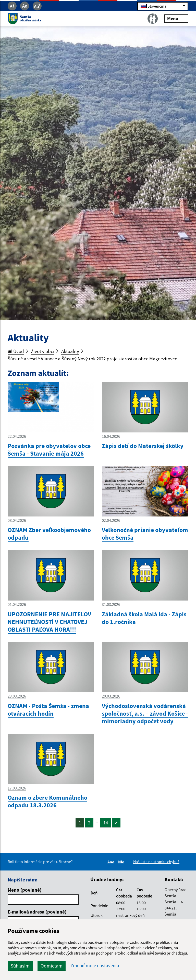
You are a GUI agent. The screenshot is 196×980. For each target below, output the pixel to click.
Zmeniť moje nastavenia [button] (95, 966)
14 (106, 823)
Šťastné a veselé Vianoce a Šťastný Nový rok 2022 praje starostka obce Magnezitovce (92, 359)
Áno (112, 862)
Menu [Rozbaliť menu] (176, 18)
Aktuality (70, 351)
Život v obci (43, 351)
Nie (122, 862)
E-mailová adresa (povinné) (37, 912)
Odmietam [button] (52, 966)
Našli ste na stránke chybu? (156, 862)
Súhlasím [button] (20, 966)
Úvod (16, 351)
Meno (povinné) (25, 890)
